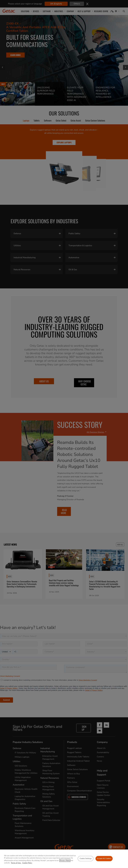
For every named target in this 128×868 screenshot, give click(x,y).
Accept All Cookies (104, 858)
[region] (64, 859)
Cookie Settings (86, 858)
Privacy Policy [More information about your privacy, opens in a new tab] (65, 860)
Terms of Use (16, 863)
